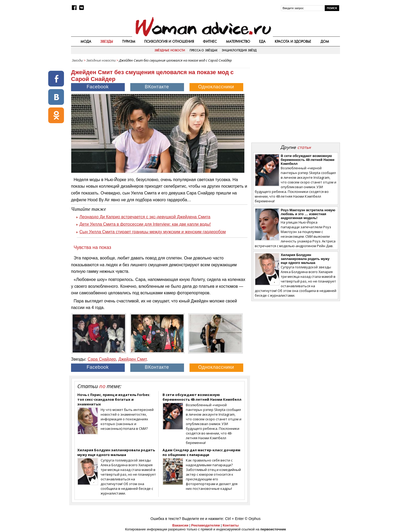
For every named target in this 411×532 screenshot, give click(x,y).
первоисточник (273, 529)
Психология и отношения (169, 41)
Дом (325, 41)
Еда (262, 41)
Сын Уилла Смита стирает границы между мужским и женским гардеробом (153, 232)
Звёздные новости (170, 50)
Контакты (231, 525)
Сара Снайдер (102, 359)
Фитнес (210, 41)
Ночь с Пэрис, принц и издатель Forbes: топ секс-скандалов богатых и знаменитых (114, 399)
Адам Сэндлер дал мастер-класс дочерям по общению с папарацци (201, 452)
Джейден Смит (132, 359)
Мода (86, 41)
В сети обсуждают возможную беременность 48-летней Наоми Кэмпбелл (202, 397)
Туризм (129, 41)
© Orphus (253, 519)
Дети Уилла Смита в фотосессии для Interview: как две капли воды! (145, 224)
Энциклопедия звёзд (239, 50)
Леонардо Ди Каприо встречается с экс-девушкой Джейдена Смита (145, 217)
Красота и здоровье (293, 41)
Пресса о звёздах (203, 50)
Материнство (238, 41)
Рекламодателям (205, 525)
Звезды (107, 41)
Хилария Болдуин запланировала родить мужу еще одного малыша (116, 452)
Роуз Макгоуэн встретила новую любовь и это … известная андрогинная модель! (308, 214)
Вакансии (180, 525)
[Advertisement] (295, 102)
